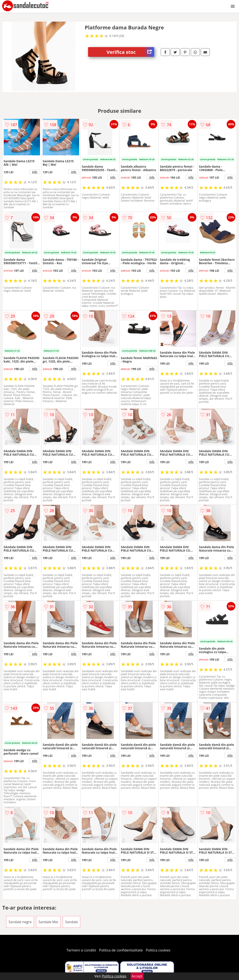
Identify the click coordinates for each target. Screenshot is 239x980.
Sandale (71, 922)
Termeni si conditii (81, 950)
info (35, 172)
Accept (137, 976)
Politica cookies (158, 950)
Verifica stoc (131, 52)
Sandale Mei (48, 922)
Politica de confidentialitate (121, 950)
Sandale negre (20, 922)
